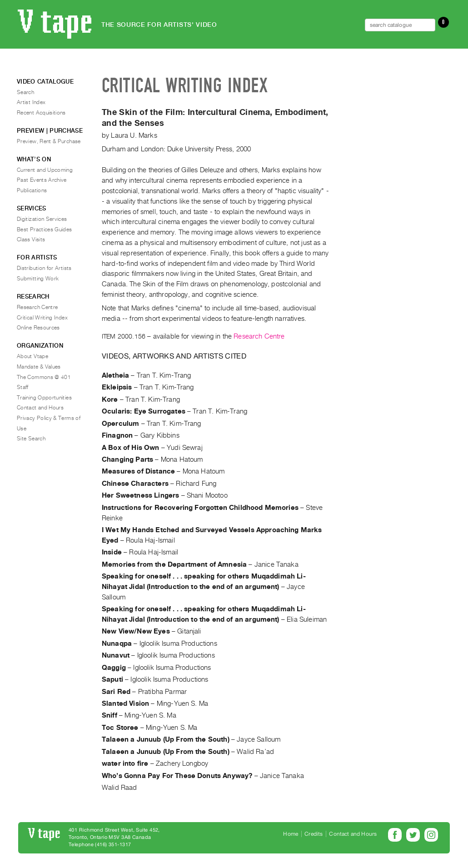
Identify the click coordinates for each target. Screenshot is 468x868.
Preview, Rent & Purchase (49, 141)
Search (25, 92)
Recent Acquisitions (41, 113)
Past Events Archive (42, 180)
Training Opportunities (44, 398)
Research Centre (259, 336)
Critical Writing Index (42, 318)
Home (291, 834)
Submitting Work (38, 279)
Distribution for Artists (44, 268)
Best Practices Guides (45, 229)
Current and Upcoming (45, 170)
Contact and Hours (40, 408)
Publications (32, 190)
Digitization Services (42, 219)
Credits (314, 834)
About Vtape (32, 356)
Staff (23, 387)
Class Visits (31, 239)
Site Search (31, 439)
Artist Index (31, 102)
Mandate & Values (39, 367)
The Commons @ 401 (44, 377)
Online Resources (38, 328)
